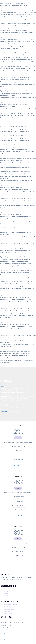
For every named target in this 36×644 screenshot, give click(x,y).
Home (3, 386)
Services (7, 591)
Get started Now (18, 465)
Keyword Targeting (9, 609)
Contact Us (7, 598)
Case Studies (8, 596)
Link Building (8, 607)
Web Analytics (8, 611)
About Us (7, 589)
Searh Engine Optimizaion (11, 605)
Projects (6, 594)
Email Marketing (8, 614)
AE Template (4, 411)
